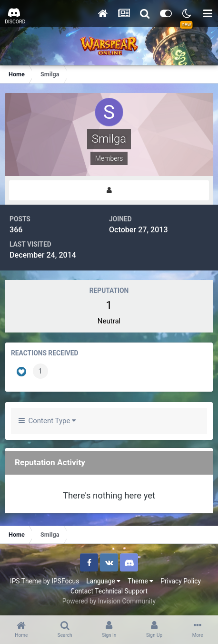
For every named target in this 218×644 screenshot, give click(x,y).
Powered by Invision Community (109, 601)
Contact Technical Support (109, 591)
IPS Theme (26, 581)
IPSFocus (65, 581)
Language (103, 581)
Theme (140, 581)
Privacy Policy (181, 581)
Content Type (47, 421)
